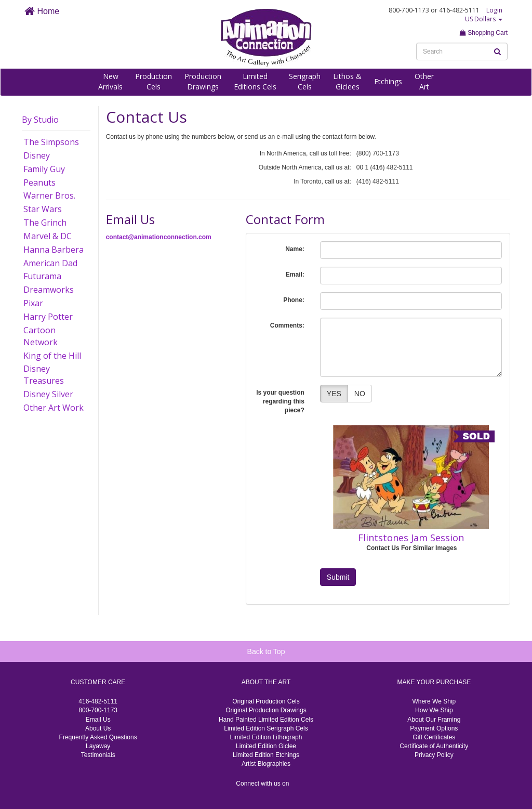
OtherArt (424, 81)
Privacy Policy (434, 755)
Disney (37, 155)
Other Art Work (54, 408)
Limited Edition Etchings (266, 755)
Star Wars (43, 209)
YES (334, 394)
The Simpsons (51, 142)
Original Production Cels (266, 701)
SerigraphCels (305, 81)
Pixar (33, 303)
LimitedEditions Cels (255, 81)
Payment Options (434, 728)
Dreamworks (49, 290)
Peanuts (39, 182)
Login (494, 10)
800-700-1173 (98, 710)
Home (42, 11)
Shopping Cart (484, 33)
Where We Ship (434, 701)
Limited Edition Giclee (266, 746)
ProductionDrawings (203, 81)
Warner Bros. (49, 195)
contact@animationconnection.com (159, 237)
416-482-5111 (98, 701)
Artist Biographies (266, 764)
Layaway (98, 746)
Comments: (287, 325)
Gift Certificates (434, 737)
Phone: (294, 300)
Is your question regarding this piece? (280, 401)
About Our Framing (434, 720)
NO (360, 394)
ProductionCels (154, 81)
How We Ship (434, 710)
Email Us (98, 720)
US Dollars (484, 19)
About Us (98, 728)
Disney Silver (48, 394)
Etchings (388, 81)
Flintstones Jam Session (411, 538)
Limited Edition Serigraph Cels (266, 728)
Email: (295, 275)
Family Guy (44, 169)
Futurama (42, 276)
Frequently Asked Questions (98, 737)
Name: (295, 249)
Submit (338, 577)
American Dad (50, 263)
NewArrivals (110, 81)
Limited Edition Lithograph (266, 737)
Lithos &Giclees (347, 81)
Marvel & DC (48, 236)
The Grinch (45, 223)
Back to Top (266, 651)
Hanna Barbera (54, 250)
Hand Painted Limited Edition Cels (266, 720)
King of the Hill (52, 356)
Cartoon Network (41, 336)
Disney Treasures (44, 375)
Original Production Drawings (266, 710)
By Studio (40, 120)
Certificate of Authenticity (434, 746)
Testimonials (98, 755)
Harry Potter (48, 317)
